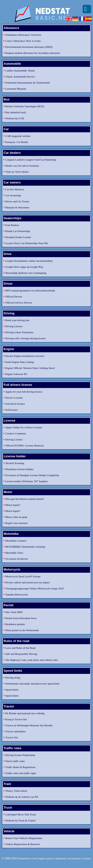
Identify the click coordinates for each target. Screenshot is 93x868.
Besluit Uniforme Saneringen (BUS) (25, 106)
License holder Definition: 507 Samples (26, 481)
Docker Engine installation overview (25, 356)
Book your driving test (17, 320)
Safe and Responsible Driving (21, 654)
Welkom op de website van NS (22, 797)
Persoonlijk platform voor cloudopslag (26, 273)
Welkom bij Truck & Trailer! (21, 820)
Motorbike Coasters (16, 541)
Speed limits (12, 690)
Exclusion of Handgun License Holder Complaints (32, 475)
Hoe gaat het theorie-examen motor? (25, 499)
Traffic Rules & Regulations (20, 767)
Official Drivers (14, 296)
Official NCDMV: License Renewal (24, 445)
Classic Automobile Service (20, 77)
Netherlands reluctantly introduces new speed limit (32, 684)
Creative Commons (16, 433)
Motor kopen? (13, 505)
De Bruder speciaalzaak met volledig (25, 713)
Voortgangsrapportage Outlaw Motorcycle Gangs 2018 (34, 588)
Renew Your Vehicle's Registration (24, 838)
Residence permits (15, 624)
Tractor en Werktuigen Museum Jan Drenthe (29, 725)
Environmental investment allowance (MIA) (29, 47)
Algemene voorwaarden (68, 858)
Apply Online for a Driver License (24, 427)
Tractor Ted (11, 737)
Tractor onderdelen (15, 731)
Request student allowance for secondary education (33, 53)
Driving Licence (14, 326)
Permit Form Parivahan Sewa (21, 618)
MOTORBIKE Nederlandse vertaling (25, 547)
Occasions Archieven (17, 559)
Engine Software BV (16, 374)
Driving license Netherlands (20, 755)
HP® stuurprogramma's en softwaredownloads (30, 290)
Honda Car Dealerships (18, 231)
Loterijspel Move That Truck (21, 814)
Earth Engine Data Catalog (20, 362)
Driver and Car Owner (17, 201)
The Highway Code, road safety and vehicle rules (32, 660)
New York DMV (14, 612)
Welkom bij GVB (15, 118)
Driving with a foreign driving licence (25, 338)
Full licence (12, 410)
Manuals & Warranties (17, 207)
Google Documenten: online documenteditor (29, 261)
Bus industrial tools (16, 112)
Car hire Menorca (15, 189)
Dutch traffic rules (15, 761)
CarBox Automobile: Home (20, 71)
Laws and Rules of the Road (20, 648)
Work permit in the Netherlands (22, 630)
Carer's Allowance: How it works (23, 41)
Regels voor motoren (16, 523)
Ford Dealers (12, 225)
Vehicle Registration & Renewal (22, 844)
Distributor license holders (19, 469)
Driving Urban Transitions (19, 332)
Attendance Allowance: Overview (23, 35)
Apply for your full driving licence (24, 392)
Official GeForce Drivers (19, 303)
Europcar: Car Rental (17, 142)
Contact (87, 858)
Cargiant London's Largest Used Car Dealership (31, 160)
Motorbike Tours (14, 553)
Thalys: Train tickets (16, 791)
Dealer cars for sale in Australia (22, 166)
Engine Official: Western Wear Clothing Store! (30, 368)
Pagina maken (45, 858)
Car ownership (13, 195)
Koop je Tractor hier (16, 719)
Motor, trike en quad (16, 517)
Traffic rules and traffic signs (21, 773)
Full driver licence (15, 404)
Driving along (13, 677)
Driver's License (14, 398)
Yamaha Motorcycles (17, 594)
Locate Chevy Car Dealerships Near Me (27, 243)
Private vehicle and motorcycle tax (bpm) (27, 582)
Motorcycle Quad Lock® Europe (23, 576)
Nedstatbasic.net (27, 858)
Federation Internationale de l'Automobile (28, 83)
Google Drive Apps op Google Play (24, 267)
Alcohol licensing (15, 463)
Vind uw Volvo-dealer (17, 172)
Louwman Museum (16, 89)
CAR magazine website (18, 136)
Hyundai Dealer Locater (18, 237)
